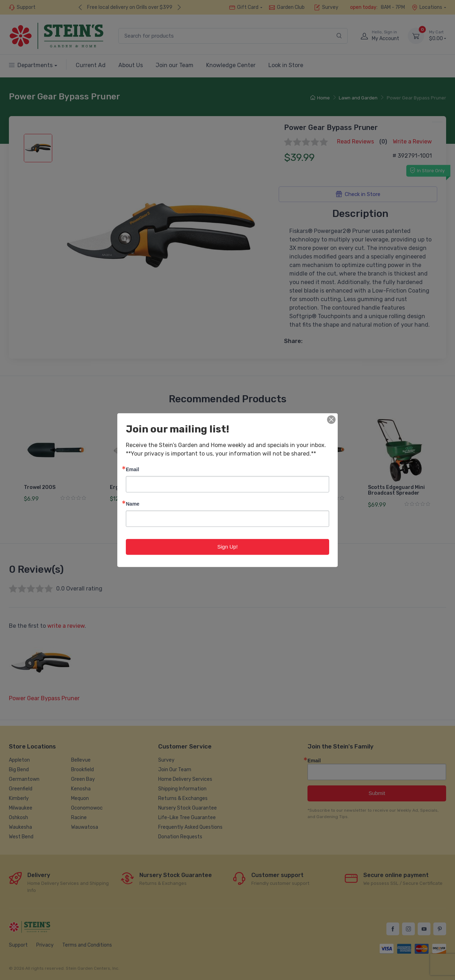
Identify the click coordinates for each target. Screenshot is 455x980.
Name (133, 504)
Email (132, 469)
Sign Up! (227, 547)
